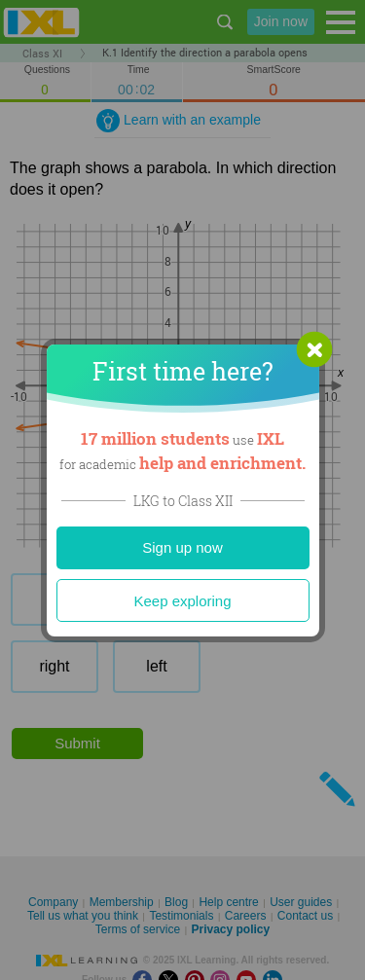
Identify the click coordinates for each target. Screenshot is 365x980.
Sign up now (182, 547)
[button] (314, 349)
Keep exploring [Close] (182, 601)
